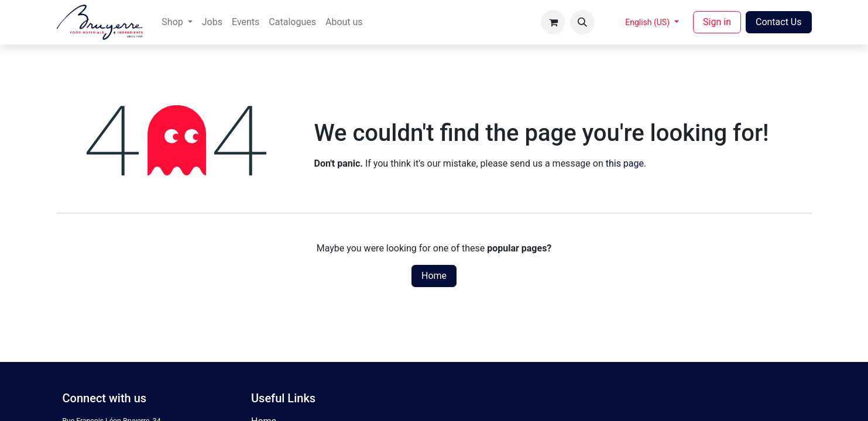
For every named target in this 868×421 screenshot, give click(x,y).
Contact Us (779, 22)
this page (625, 163)
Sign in (717, 22)
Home (434, 276)
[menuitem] (177, 22)
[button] (582, 22)
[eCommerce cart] (553, 22)
